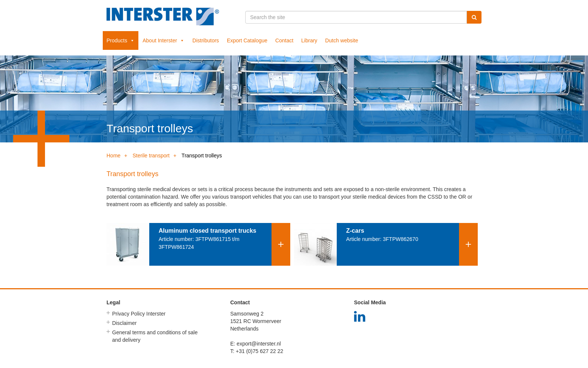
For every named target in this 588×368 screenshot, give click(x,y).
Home (113, 156)
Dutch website (342, 40)
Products (121, 40)
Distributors (206, 40)
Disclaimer (124, 323)
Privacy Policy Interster (139, 314)
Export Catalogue (247, 40)
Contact (284, 40)
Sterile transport (151, 156)
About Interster (163, 40)
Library (309, 40)
